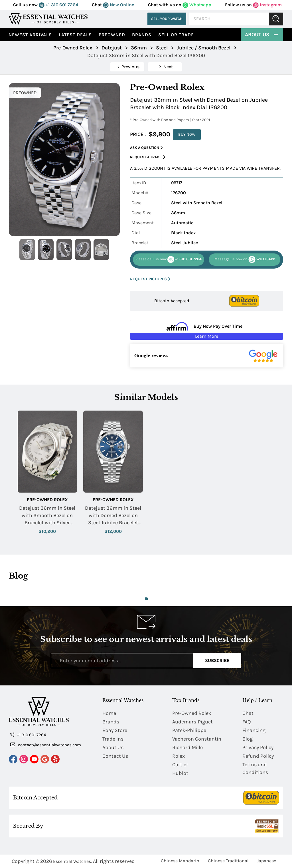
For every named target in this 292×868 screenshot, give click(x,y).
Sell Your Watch (167, 19)
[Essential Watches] (48, 19)
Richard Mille (187, 747)
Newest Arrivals (30, 35)
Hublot (180, 773)
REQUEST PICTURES (150, 279)
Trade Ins (113, 739)
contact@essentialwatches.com (46, 745)
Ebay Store (115, 730)
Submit (276, 19)
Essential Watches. (72, 861)
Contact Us (115, 756)
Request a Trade (148, 157)
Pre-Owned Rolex (47, 500)
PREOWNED (25, 93)
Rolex (179, 756)
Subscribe (217, 660)
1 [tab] (146, 599)
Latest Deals (75, 35)
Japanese (266, 861)
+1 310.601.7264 (58, 5)
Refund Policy (258, 756)
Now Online (118, 5)
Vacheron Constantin (197, 739)
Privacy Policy (258, 747)
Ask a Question (146, 148)
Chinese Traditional (228, 861)
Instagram (267, 5)
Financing (254, 730)
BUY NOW (187, 134)
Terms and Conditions (255, 768)
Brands (142, 35)
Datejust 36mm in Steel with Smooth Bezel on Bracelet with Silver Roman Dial (47, 516)
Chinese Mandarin (180, 861)
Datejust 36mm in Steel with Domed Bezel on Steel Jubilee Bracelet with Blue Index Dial (113, 516)
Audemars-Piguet (192, 722)
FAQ (247, 722)
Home (109, 713)
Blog (248, 739)
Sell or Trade (176, 35)
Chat (248, 713)
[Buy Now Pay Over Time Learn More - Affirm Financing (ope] (207, 330)
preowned (112, 35)
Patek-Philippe (189, 730)
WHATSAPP (245, 259)
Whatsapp (197, 5)
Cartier (180, 765)
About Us (262, 34)
